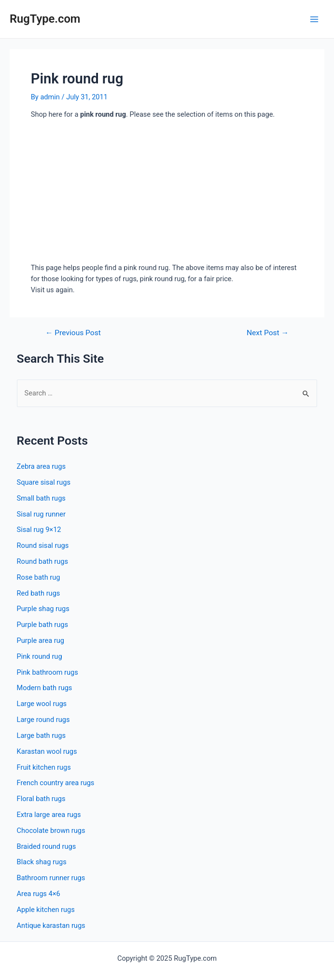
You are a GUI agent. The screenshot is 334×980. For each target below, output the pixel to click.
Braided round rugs (47, 846)
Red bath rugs (39, 593)
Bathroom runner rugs (51, 878)
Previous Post (73, 333)
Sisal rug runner (41, 514)
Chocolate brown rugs (51, 830)
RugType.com (45, 19)
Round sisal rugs (43, 545)
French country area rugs (56, 783)
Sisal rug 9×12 (39, 530)
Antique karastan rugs (51, 926)
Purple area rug (41, 640)
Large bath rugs (41, 735)
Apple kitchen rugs (46, 910)
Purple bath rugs (42, 625)
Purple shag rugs (43, 609)
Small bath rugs (41, 498)
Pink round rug (40, 656)
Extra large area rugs (49, 815)
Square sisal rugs (44, 482)
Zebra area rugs (41, 466)
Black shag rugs (42, 862)
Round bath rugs (42, 561)
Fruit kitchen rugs (44, 767)
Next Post (268, 333)
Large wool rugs (42, 704)
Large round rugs (43, 720)
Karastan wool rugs (47, 751)
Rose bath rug (39, 577)
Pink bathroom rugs (48, 672)
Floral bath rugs (41, 799)
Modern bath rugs (45, 688)
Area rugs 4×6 (39, 894)
